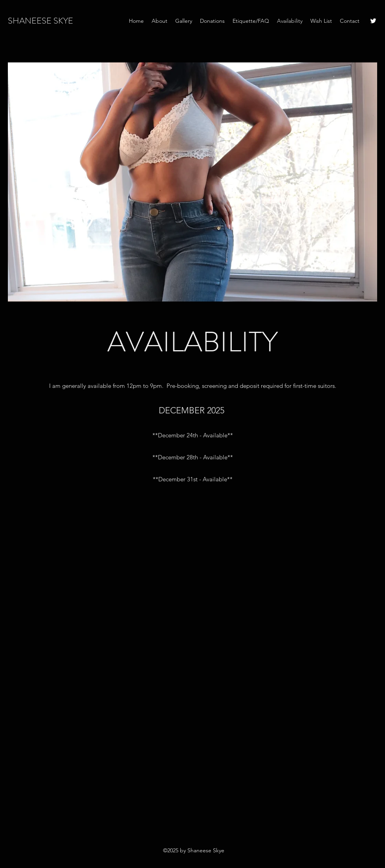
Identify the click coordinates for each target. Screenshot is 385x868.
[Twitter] (373, 21)
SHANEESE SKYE (40, 21)
